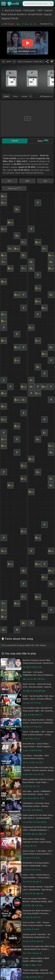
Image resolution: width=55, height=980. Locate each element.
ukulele (24, 96)
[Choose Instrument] (31, 96)
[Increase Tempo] (14, 62)
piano (15, 96)
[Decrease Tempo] (3, 62)
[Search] (51, 4)
